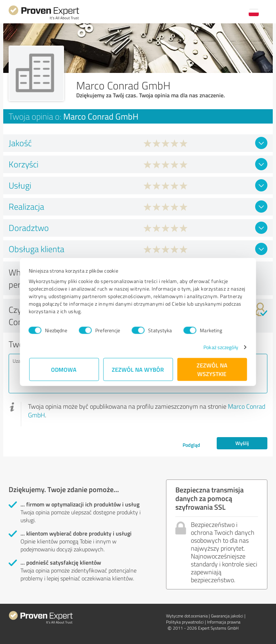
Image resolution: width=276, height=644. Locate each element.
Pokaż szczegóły (220, 347)
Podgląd (191, 445)
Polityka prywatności (185, 622)
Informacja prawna (224, 622)
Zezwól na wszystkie (212, 369)
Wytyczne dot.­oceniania (187, 616)
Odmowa (64, 369)
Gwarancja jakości (227, 616)
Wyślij (242, 443)
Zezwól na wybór (138, 369)
